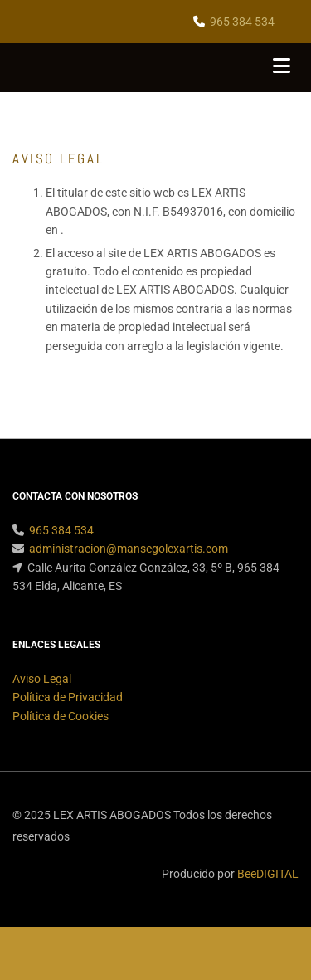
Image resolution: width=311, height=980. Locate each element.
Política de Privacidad (68, 697)
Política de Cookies (61, 716)
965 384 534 (242, 22)
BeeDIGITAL (268, 874)
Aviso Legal (42, 679)
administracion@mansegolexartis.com (129, 549)
